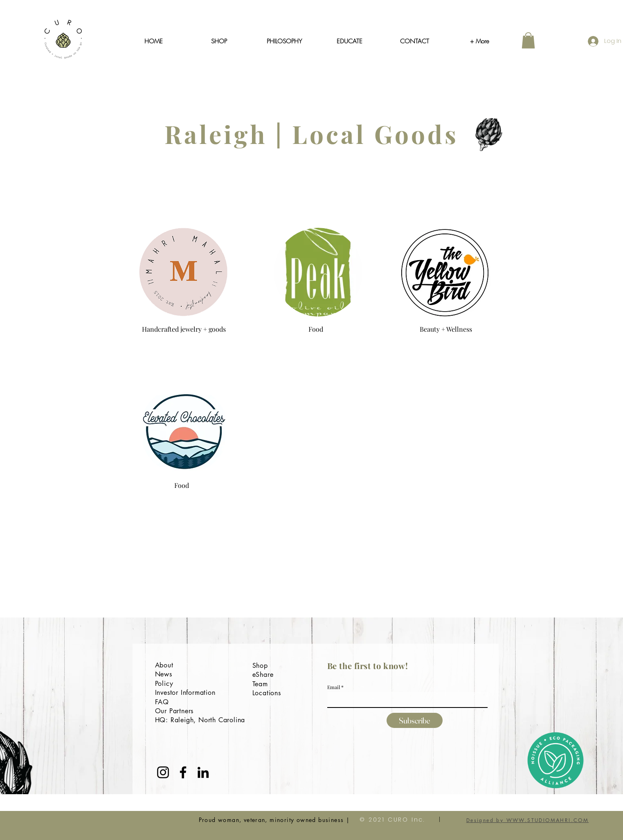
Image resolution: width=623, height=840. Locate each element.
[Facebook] (183, 772)
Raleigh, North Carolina (208, 720)
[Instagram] (163, 772)
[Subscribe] (415, 720)
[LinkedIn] (203, 772)
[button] (528, 40)
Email (334, 687)
